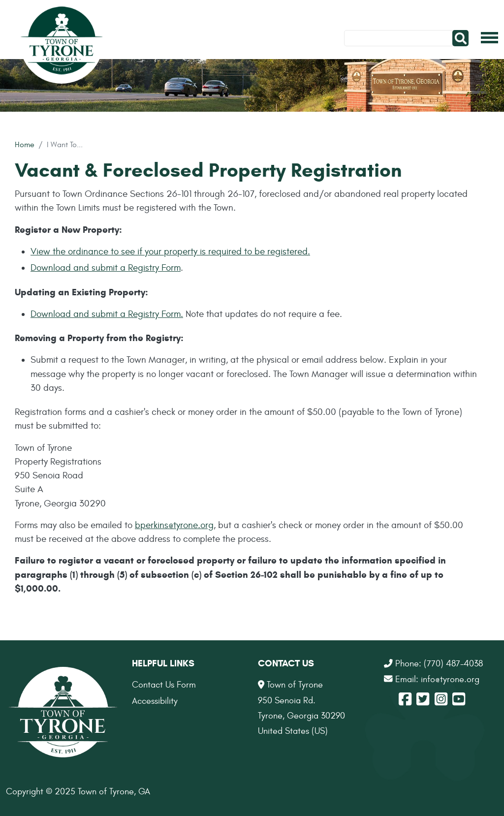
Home (25, 144)
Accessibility (155, 701)
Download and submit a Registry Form (106, 268)
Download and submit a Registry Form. (107, 314)
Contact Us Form (164, 685)
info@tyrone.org (450, 679)
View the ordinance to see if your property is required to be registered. (170, 251)
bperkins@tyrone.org (174, 525)
